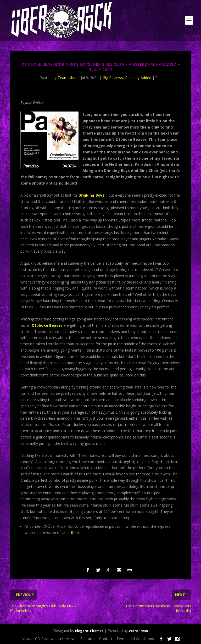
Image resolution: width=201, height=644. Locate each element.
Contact (106, 639)
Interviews (68, 639)
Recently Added (138, 78)
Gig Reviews (113, 78)
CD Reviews (45, 639)
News (26, 639)
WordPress (138, 631)
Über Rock (71, 533)
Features (88, 639)
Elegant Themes (89, 631)
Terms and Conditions (135, 639)
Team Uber (67, 78)
